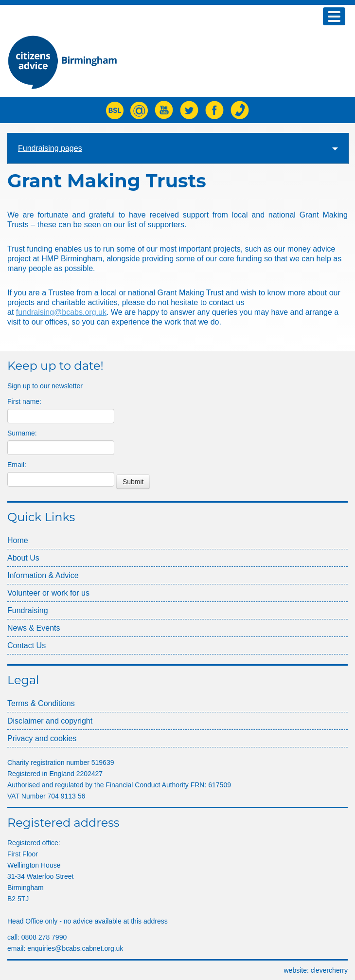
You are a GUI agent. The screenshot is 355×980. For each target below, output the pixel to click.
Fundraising (28, 610)
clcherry (329, 970)
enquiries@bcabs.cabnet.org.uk (75, 948)
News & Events (34, 628)
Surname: (22, 433)
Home (18, 540)
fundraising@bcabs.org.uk (61, 312)
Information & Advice (43, 575)
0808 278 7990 (44, 937)
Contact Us (27, 645)
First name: (24, 401)
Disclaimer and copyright (50, 721)
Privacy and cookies (42, 738)
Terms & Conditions (41, 703)
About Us (23, 558)
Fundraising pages (178, 148)
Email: (17, 465)
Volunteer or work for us (48, 593)
